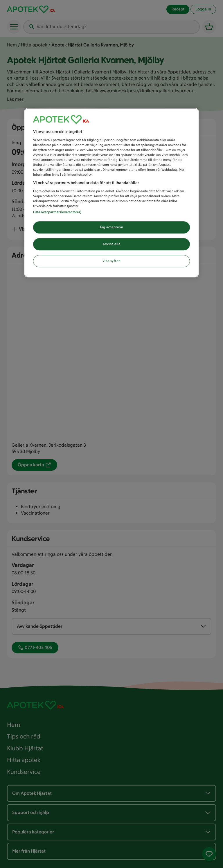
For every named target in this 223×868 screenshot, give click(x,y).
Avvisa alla (111, 244)
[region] (111, 193)
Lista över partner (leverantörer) (57, 212)
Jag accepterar (111, 227)
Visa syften (111, 261)
